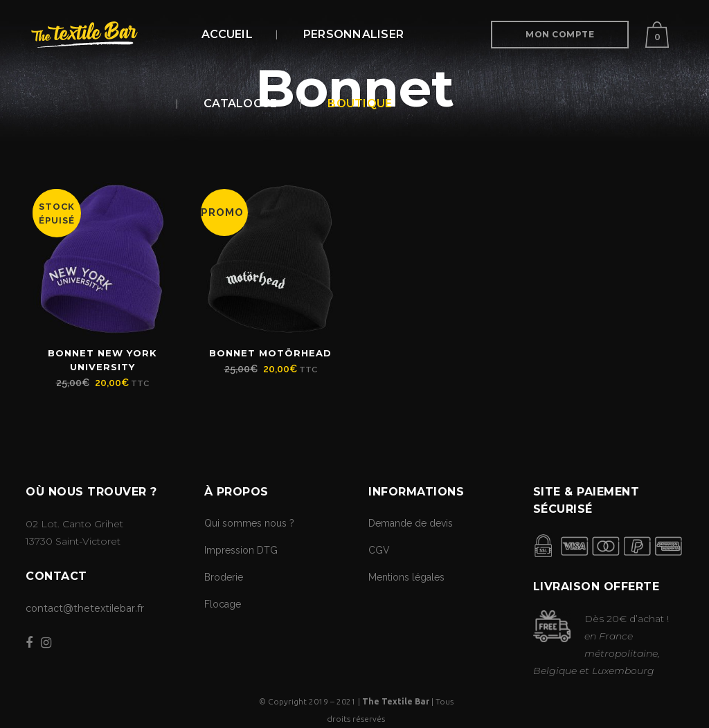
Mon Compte (560, 34)
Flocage (223, 604)
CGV (379, 550)
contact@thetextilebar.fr (85, 608)
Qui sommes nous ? (249, 523)
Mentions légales (406, 577)
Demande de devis (411, 523)
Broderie (224, 577)
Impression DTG (241, 550)
